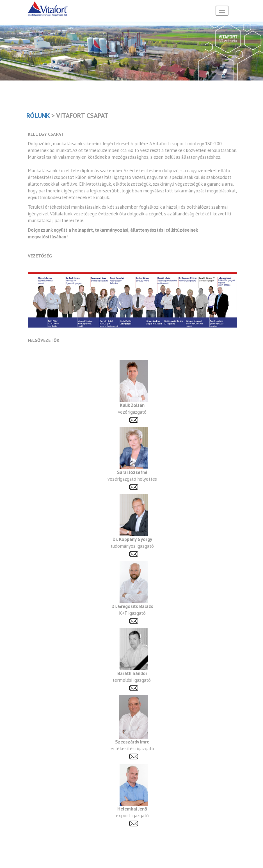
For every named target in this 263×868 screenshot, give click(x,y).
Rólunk (38, 115)
